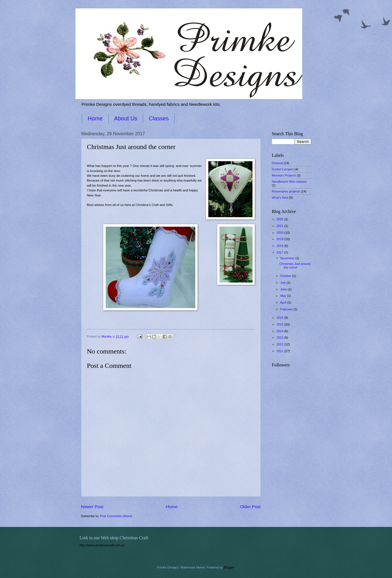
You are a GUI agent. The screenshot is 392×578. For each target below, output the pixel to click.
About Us (126, 118)
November (288, 258)
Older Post (250, 507)
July (284, 283)
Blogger (229, 567)
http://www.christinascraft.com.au (102, 545)
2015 (281, 324)
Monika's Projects (284, 175)
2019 (281, 239)
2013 (281, 338)
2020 (281, 233)
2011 (281, 351)
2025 (281, 219)
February (287, 309)
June (284, 289)
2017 (281, 253)
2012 (281, 344)
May (284, 296)
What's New (280, 198)
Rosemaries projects (286, 191)
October (286, 276)
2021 (281, 226)
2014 (281, 331)
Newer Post (92, 507)
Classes (159, 118)
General (277, 163)
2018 (281, 246)
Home (95, 118)
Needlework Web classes (289, 182)
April (284, 302)
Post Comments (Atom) (116, 516)
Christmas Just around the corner (295, 266)
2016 (281, 318)
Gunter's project (283, 169)
